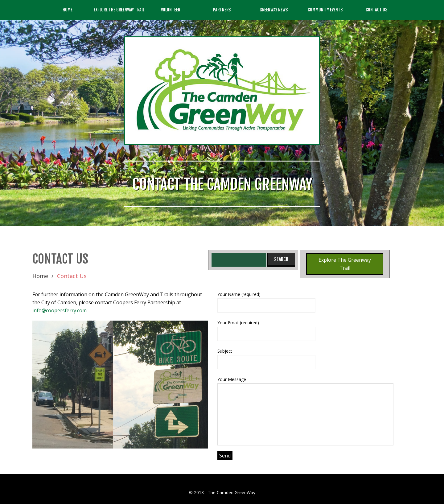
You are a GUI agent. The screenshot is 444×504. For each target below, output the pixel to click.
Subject (305, 359)
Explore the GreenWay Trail (119, 10)
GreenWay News (274, 10)
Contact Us (376, 10)
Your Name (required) (305, 302)
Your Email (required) (305, 330)
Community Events (325, 10)
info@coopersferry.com (60, 310)
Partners (222, 10)
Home (68, 10)
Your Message (305, 411)
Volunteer (171, 10)
